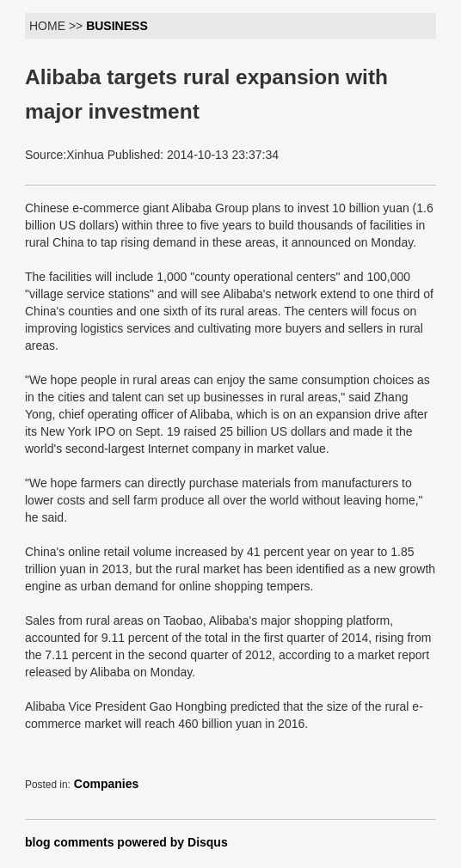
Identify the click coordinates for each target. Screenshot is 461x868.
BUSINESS (117, 26)
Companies (106, 784)
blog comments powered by (126, 842)
